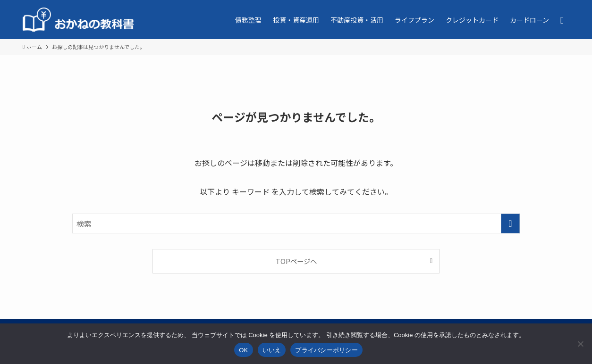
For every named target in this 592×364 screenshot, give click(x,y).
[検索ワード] (296, 223)
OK (243, 350)
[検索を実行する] (510, 223)
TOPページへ (296, 261)
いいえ (272, 350)
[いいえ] (580, 344)
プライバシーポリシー (326, 350)
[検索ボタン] (562, 20)
